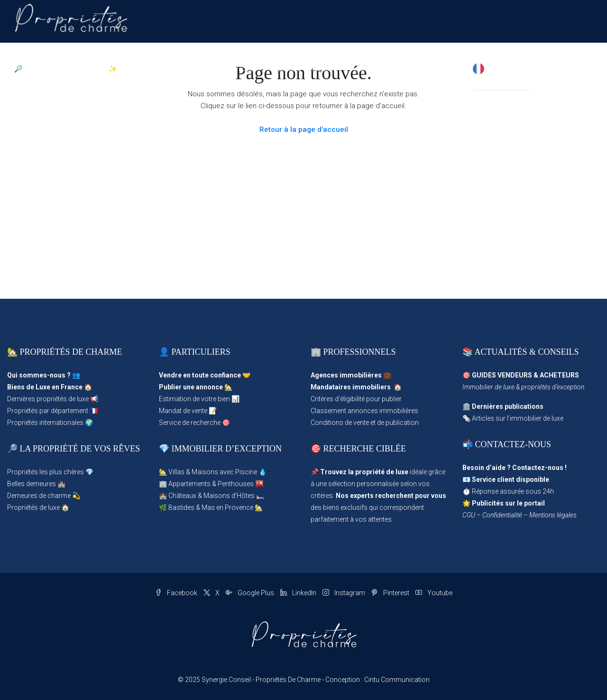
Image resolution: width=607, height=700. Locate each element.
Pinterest (391, 593)
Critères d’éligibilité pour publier (356, 399)
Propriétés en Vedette (225, 69)
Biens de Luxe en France (45, 387)
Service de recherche (190, 423)
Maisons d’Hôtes (229, 496)
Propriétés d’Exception (304, 69)
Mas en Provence (227, 507)
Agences (364, 69)
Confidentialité (502, 515)
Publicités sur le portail (508, 503)
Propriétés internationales (45, 423)
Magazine (406, 69)
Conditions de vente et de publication (365, 423)
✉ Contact (450, 69)
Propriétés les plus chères (46, 472)
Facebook (177, 593)
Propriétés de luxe (33, 507)
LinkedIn (299, 593)
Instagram (345, 593)
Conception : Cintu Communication (377, 680)
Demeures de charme (39, 496)
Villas (176, 472)
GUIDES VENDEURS (502, 375)
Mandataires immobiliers (351, 387)
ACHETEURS (559, 375)
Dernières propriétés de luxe (48, 399)
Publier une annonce (191, 387)
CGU (469, 515)
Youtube (434, 593)
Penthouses (236, 484)
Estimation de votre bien (194, 399)
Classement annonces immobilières (364, 411)
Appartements (189, 484)
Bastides (181, 507)
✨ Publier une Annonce (144, 69)
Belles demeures (32, 484)
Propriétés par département (48, 411)
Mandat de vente (183, 411)
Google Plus (251, 593)
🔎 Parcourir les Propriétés (54, 69)
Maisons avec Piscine (224, 472)
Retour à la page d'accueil (304, 129)
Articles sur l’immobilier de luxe (518, 418)
